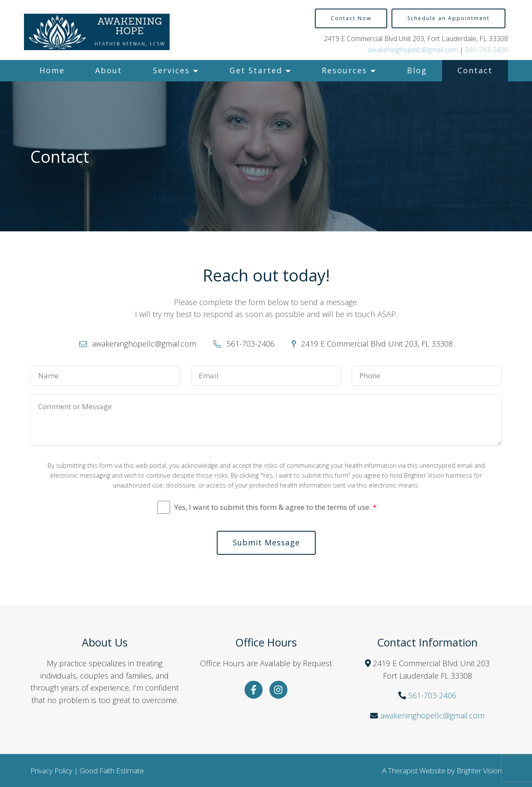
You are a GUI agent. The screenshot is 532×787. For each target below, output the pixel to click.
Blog (417, 70)
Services (171, 70)
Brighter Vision (479, 771)
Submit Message (266, 542)
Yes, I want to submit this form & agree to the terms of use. (275, 507)
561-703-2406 (487, 50)
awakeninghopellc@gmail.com (413, 50)
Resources (344, 70)
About (109, 70)
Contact (475, 70)
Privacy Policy (51, 771)
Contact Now (351, 18)
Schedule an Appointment (448, 18)
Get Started (256, 70)
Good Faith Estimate (112, 771)
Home (52, 70)
